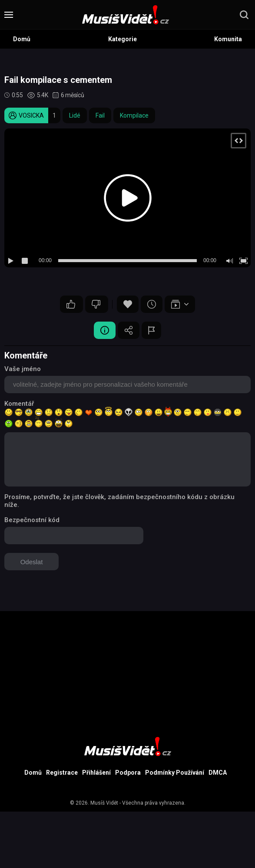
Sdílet (129, 330)
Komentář (19, 404)
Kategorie (123, 39)
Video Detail (105, 330)
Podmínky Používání (175, 773)
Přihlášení (96, 773)
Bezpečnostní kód (32, 520)
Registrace (62, 773)
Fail (100, 115)
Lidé (75, 115)
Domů (22, 39)
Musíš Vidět (104, 803)
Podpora (128, 773)
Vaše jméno (23, 369)
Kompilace (134, 115)
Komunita (228, 39)
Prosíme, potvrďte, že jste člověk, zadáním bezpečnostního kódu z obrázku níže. (119, 501)
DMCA (218, 773)
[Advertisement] (127, 672)
